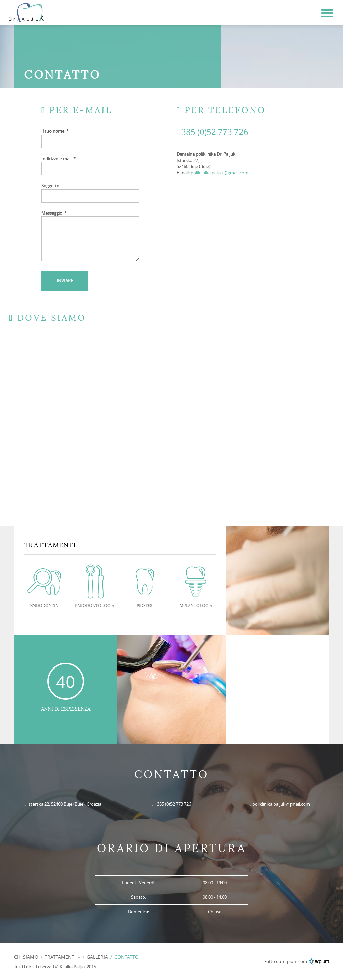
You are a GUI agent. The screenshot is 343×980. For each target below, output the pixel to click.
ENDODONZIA (44, 606)
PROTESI (145, 606)
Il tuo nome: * (55, 131)
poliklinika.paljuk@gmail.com (219, 173)
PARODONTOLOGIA (95, 606)
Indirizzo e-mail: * (58, 159)
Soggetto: (51, 186)
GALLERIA (97, 957)
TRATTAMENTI (62, 957)
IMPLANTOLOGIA (195, 606)
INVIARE (65, 281)
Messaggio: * (54, 213)
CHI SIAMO (26, 957)
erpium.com (295, 961)
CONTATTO (126, 957)
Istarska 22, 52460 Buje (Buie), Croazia (64, 804)
